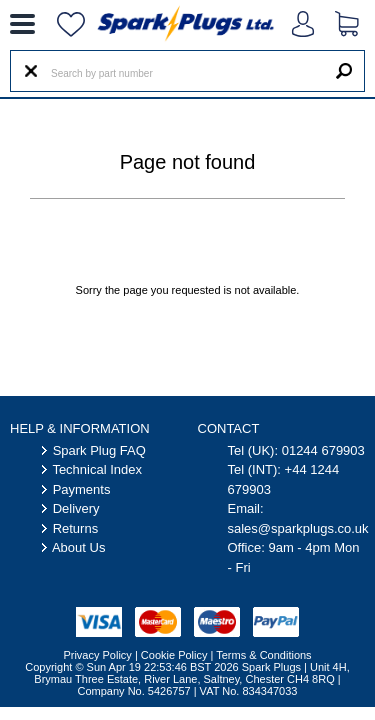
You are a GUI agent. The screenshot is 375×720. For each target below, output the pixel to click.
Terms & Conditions (263, 655)
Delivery (76, 508)
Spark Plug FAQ (99, 450)
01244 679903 (323, 450)
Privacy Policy (97, 655)
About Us (78, 547)
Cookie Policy (174, 655)
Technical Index (97, 469)
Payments (82, 489)
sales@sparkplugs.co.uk (298, 528)
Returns (76, 528)
